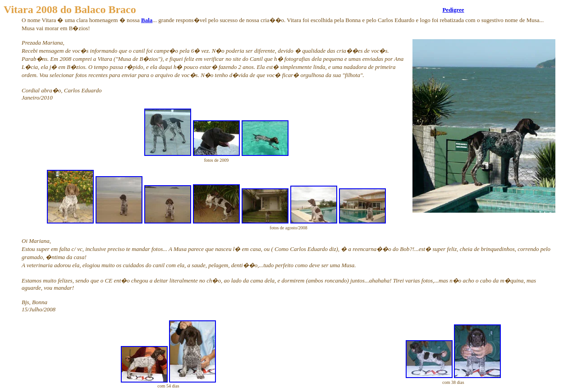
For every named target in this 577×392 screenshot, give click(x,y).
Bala (147, 20)
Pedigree (453, 10)
